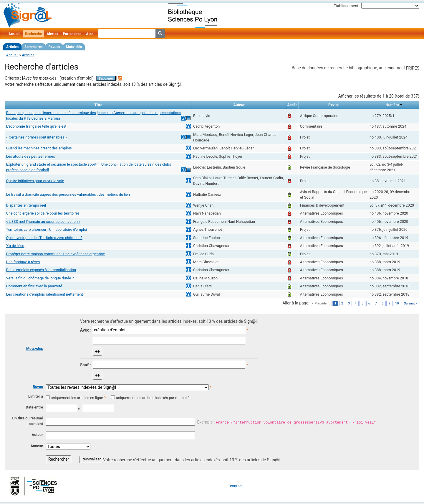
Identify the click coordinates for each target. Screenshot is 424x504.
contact (236, 486)
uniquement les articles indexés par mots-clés (154, 398)
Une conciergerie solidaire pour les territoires (43, 213)
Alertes (52, 34)
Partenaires (72, 34)
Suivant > (410, 303)
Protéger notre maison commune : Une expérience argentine (56, 254)
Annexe (37, 446)
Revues (54, 47)
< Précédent (321, 303)
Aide (90, 34)
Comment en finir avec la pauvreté (34, 286)
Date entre (34, 407)
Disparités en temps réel (26, 205)
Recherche (33, 34)
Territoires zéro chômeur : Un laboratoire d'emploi (47, 229)
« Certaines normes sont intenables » (37, 137)
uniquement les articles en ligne (77, 398)
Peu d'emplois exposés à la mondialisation (41, 270)
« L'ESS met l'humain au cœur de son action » (43, 221)
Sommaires (33, 47)
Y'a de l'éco (15, 246)
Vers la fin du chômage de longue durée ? (40, 278)
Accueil (14, 34)
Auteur (37, 435)
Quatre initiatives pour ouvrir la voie (35, 181)
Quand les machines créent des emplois (39, 148)
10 (397, 303)
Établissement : (347, 6)
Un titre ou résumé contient (28, 421)
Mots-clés (74, 47)
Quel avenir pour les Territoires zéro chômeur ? (44, 238)
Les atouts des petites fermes (31, 156)
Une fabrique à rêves (23, 262)
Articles (12, 47)
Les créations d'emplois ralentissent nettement (45, 294)
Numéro (392, 105)
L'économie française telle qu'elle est (36, 126)
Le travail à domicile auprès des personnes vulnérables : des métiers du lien (68, 194)
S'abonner (106, 79)
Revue (38, 387)
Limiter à (36, 396)
